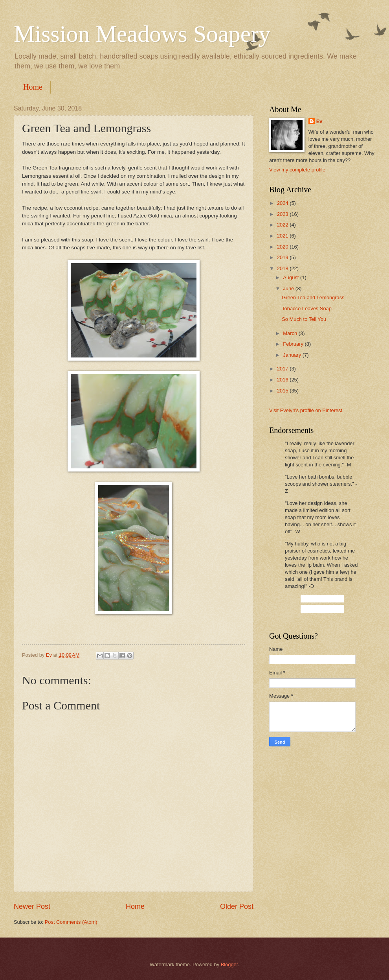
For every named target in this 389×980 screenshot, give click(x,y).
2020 (283, 247)
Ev (319, 121)
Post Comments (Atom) (71, 922)
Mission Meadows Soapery (142, 34)
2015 (283, 391)
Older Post (237, 906)
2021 (283, 236)
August (292, 277)
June (289, 288)
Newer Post (32, 906)
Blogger (229, 964)
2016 (283, 380)
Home (33, 87)
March (291, 333)
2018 (283, 268)
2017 (283, 369)
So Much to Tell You (304, 319)
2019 (283, 257)
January (293, 355)
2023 (283, 214)
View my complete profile (297, 170)
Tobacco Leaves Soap (307, 309)
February (294, 344)
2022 (283, 225)
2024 (283, 203)
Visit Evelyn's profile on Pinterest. (306, 410)
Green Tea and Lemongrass (313, 297)
